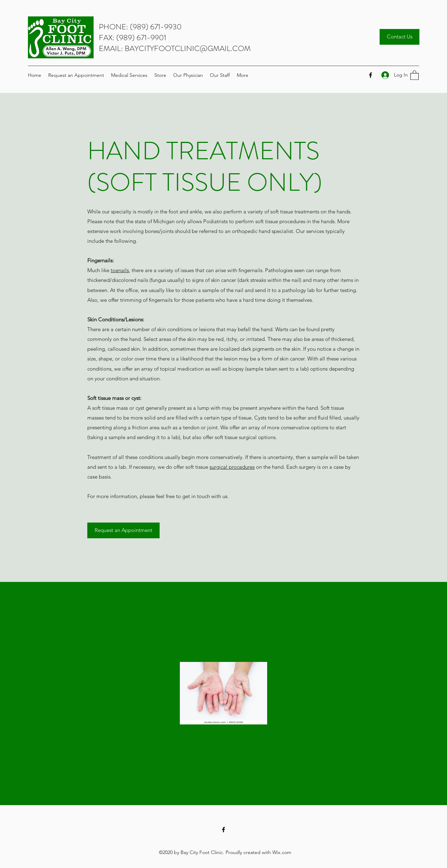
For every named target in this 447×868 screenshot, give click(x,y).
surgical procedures (232, 467)
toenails (120, 270)
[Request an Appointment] (123, 530)
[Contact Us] (400, 37)
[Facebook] (371, 75)
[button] (415, 75)
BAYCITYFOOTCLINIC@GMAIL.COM (188, 48)
